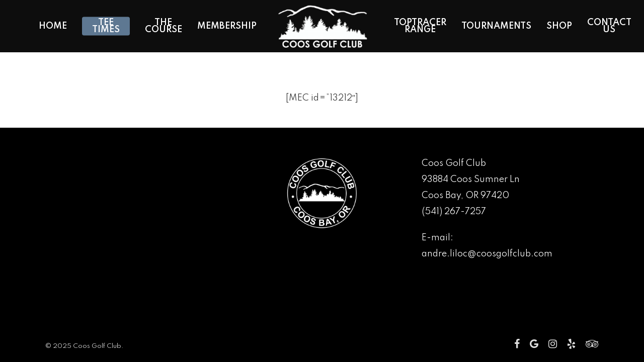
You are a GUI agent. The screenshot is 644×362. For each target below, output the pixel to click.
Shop (559, 26)
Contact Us (609, 26)
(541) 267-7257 (454, 212)
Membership (227, 26)
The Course (164, 26)
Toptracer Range (420, 26)
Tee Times (106, 26)
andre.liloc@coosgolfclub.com (487, 254)
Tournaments (496, 26)
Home (53, 26)
